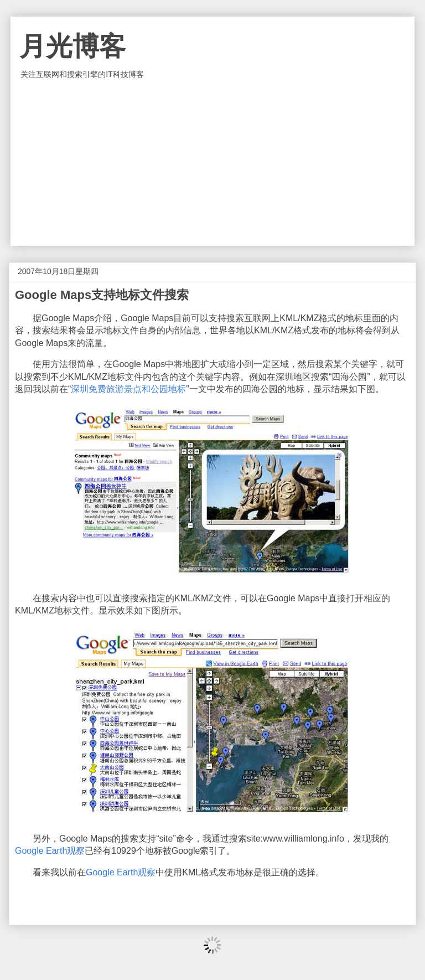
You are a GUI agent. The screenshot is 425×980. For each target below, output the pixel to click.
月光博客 (72, 46)
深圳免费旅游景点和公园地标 (128, 389)
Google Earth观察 (50, 851)
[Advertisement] (212, 163)
